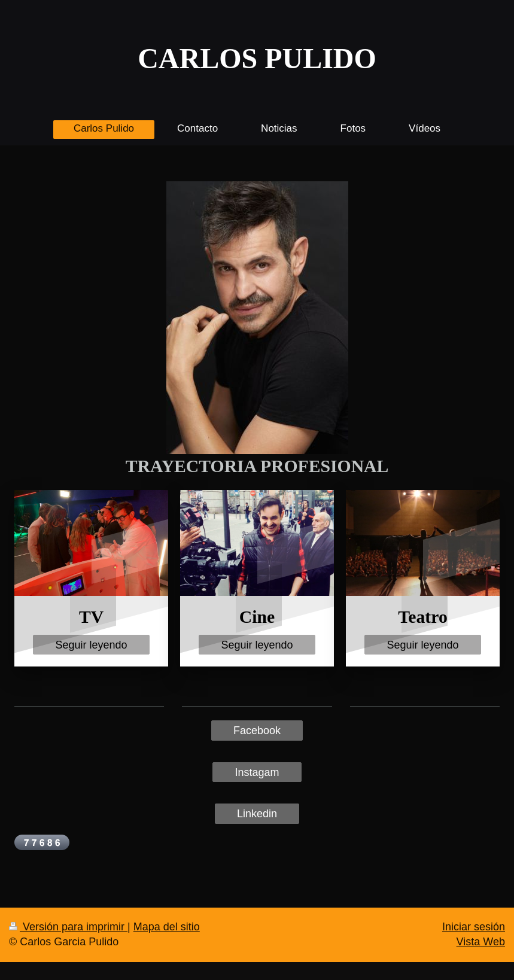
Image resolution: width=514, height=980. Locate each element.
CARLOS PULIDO (257, 58)
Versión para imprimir (68, 927)
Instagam (257, 772)
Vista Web (481, 942)
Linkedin (257, 814)
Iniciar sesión (474, 927)
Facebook (257, 731)
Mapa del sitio (167, 927)
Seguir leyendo (91, 645)
